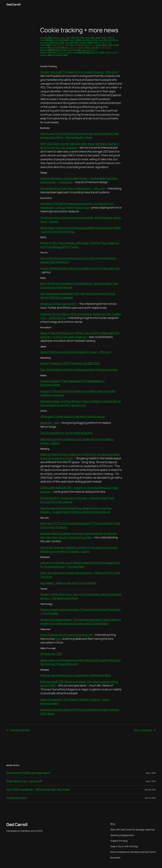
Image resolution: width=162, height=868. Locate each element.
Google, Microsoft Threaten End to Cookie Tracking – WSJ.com (79, 72)
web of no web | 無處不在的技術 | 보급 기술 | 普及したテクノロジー (92, 52)
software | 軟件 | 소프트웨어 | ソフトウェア (94, 47)
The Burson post (17, 798)
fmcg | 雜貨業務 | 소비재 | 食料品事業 (55, 40)
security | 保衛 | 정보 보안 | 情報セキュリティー (58, 47)
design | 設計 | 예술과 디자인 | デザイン (100, 38)
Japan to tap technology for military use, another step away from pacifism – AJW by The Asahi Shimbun (80, 335)
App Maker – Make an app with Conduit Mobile (68, 583)
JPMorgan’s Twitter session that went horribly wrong (72, 416)
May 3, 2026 (151, 781)
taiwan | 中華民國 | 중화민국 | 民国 (53, 50)
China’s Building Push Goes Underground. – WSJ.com (73, 188)
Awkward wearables (20, 730)
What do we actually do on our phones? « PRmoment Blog (76, 675)
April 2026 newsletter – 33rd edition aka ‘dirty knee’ (38, 790)
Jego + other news (143, 730)
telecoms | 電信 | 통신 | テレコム (53, 52)
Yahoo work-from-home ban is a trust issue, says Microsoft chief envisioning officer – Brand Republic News (80, 135)
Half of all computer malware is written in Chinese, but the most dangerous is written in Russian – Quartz (79, 549)
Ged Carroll (13, 4)
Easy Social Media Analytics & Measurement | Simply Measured (79, 370)
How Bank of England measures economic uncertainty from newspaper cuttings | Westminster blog (77, 205)
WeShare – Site (50, 423)
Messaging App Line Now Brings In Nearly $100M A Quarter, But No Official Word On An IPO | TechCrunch (81, 403)
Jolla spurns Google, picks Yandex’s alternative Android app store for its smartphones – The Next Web (80, 565)
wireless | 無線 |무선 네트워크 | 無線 (54, 55)
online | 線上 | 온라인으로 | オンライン (80, 45)
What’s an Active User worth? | (59, 304)
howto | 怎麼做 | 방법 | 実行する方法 (83, 40)
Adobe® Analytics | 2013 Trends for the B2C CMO (70, 363)
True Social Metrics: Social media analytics (66, 433)
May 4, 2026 (151, 773)
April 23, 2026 (150, 798)
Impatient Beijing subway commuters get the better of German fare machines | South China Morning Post (79, 535)
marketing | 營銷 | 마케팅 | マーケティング (95, 42)
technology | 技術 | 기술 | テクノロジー (82, 50)
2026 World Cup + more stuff (24, 781)
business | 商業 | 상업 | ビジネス (52, 38)
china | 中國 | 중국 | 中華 (75, 38)
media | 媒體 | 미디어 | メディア (52, 45)
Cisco (58, 639)
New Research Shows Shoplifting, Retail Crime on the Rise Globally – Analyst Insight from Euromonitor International (76, 510)
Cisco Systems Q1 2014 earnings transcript (66, 635)
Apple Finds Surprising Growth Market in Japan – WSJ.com (76, 352)
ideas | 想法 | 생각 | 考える (108, 40)
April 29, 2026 (150, 790)
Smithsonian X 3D (51, 654)
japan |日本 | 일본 (72, 42)
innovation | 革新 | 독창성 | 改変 (52, 42)
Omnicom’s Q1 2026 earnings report (28, 773)
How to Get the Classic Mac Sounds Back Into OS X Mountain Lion (80, 268)
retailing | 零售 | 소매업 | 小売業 (107, 45)
